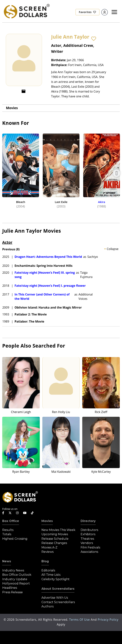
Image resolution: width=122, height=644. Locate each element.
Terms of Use (80, 620)
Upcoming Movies (55, 534)
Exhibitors (88, 534)
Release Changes (54, 543)
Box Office (11, 521)
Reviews (47, 552)
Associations (89, 552)
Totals (7, 534)
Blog (45, 561)
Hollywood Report (16, 583)
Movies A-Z (49, 547)
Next (117, 173)
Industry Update (15, 579)
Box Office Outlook (17, 575)
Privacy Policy (108, 620)
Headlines (10, 588)
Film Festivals (90, 547)
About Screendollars (58, 589)
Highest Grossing (15, 539)
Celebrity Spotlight (55, 579)
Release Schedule (55, 539)
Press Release (12, 592)
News (7, 561)
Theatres (87, 539)
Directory (88, 521)
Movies (12, 108)
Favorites (87, 12)
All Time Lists (51, 575)
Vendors (87, 543)
